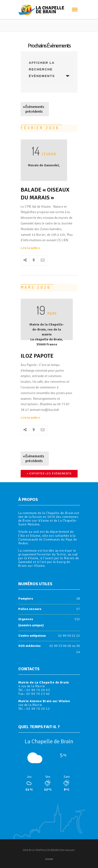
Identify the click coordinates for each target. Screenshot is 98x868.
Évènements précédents (34, 109)
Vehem (49, 859)
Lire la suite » (30, 248)
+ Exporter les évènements (49, 474)
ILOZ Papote (37, 356)
